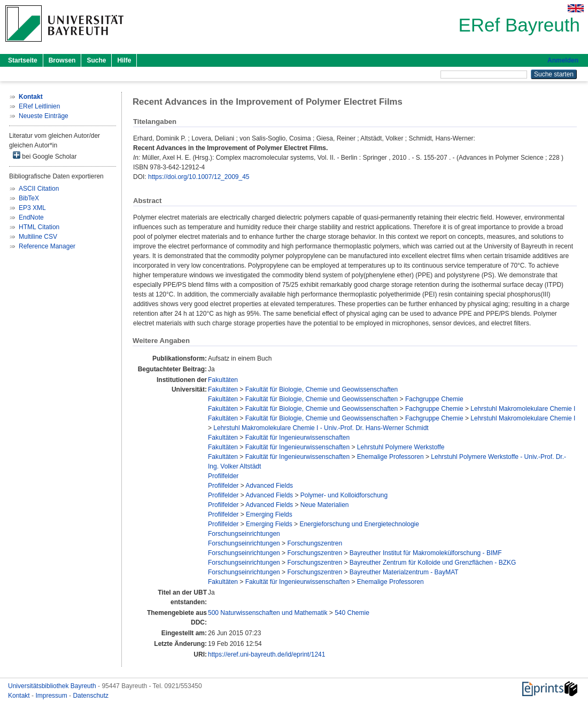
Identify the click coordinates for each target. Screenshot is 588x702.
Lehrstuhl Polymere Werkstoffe (401, 447)
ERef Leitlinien (39, 106)
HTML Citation (39, 227)
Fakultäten (223, 380)
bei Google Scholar (45, 156)
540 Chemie (352, 613)
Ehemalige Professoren (390, 457)
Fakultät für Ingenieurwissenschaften (297, 438)
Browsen (62, 60)
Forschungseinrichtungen (244, 534)
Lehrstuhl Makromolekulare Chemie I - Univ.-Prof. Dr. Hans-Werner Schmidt (321, 428)
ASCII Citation (39, 189)
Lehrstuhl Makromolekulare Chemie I (523, 409)
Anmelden (563, 60)
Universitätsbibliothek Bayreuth (53, 686)
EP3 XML (32, 208)
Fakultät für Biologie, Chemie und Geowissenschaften (322, 389)
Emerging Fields (269, 514)
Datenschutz (91, 696)
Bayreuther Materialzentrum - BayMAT (404, 572)
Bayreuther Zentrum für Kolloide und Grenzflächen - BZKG (433, 563)
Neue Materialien (325, 505)
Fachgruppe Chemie (434, 399)
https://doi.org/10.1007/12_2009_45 (199, 177)
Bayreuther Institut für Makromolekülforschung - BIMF (426, 553)
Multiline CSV (38, 237)
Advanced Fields (269, 486)
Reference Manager (47, 246)
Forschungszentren (315, 543)
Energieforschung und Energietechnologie (359, 524)
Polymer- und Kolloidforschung (344, 495)
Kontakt (20, 696)
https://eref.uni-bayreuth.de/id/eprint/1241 (266, 654)
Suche (96, 60)
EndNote (31, 217)
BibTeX (29, 198)
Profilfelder (223, 476)
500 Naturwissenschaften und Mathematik (268, 613)
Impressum (52, 696)
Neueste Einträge (44, 116)
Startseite (23, 60)
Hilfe (124, 60)
